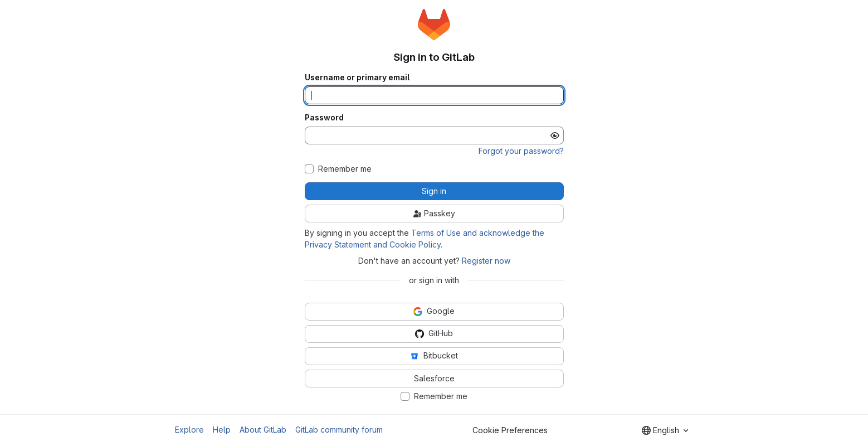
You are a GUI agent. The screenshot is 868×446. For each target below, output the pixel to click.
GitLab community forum (339, 430)
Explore (189, 430)
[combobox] (665, 430)
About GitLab (263, 430)
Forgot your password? (521, 151)
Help (222, 430)
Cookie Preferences (510, 430)
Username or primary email (357, 77)
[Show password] (555, 135)
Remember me (345, 169)
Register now (486, 261)
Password (324, 118)
